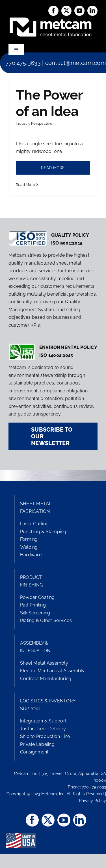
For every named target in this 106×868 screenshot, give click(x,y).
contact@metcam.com (75, 63)
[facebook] (53, 11)
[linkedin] (92, 11)
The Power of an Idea (49, 103)
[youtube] (79, 11)
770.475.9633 (23, 63)
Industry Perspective (34, 123)
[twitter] (66, 11)
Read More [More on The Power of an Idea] (25, 185)
